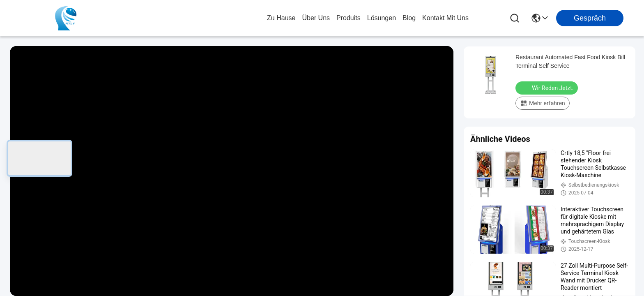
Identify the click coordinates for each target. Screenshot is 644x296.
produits (348, 18)
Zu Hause (281, 18)
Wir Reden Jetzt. (547, 88)
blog (409, 18)
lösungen (382, 18)
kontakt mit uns (445, 18)
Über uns (316, 18)
